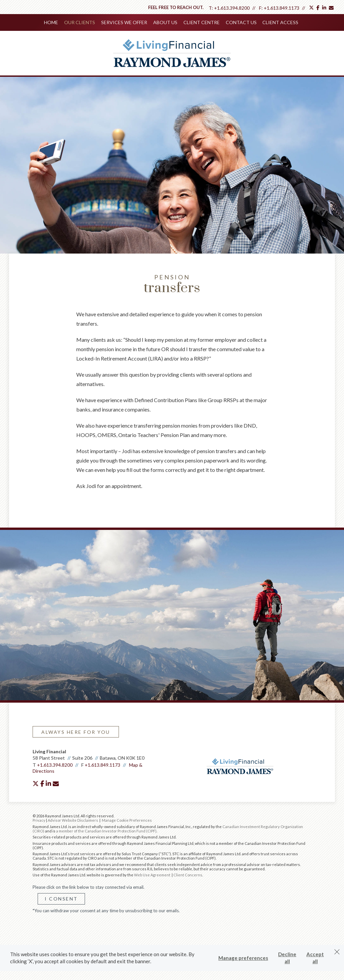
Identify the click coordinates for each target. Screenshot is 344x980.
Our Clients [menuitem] (81, 22)
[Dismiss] (337, 952)
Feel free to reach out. (176, 7)
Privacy (39, 820)
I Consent (61, 898)
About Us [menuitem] (165, 22)
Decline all (287, 958)
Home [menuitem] (53, 22)
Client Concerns (188, 874)
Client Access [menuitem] (279, 22)
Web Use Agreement (153, 874)
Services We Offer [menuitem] (125, 22)
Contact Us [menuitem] (240, 22)
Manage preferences (243, 958)
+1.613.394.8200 (232, 8)
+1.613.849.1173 (282, 8)
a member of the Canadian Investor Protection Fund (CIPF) (106, 830)
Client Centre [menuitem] (201, 22)
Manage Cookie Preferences (127, 820)
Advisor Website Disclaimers (73, 820)
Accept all (315, 958)
